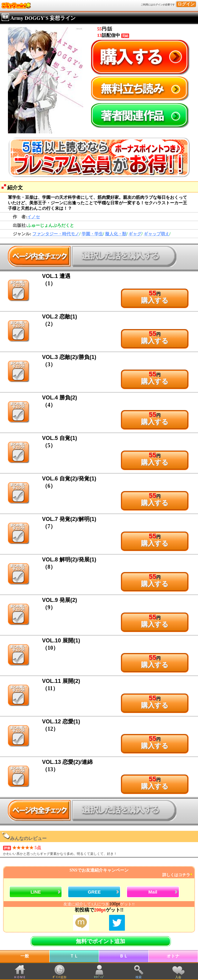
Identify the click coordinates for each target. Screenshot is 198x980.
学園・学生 (92, 234)
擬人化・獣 (116, 234)
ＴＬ (74, 956)
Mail (153, 892)
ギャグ (135, 234)
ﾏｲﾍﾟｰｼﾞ (99, 977)
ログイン (186, 4)
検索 (139, 977)
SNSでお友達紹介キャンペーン (98, 873)
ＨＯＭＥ (20, 977)
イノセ (34, 217)
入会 (178, 977)
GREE (94, 892)
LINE (36, 892)
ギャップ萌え (157, 234)
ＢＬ (124, 956)
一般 (25, 956)
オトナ (173, 956)
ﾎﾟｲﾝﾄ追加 (60, 977)
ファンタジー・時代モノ (56, 234)
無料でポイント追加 (101, 941)
